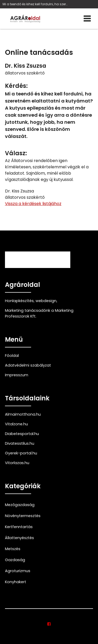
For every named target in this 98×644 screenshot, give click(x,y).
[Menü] (87, 19)
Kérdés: (16, 86)
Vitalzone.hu (16, 424)
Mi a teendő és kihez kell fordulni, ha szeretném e (35, 4)
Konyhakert (16, 582)
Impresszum (17, 375)
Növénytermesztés (23, 516)
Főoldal (12, 356)
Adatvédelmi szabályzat (28, 365)
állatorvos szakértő (25, 73)
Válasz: (16, 153)
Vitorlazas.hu (17, 463)
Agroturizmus (18, 571)
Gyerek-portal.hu (21, 453)
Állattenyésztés (19, 538)
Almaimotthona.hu (23, 414)
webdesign (46, 301)
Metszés (13, 549)
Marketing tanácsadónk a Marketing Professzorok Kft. (39, 313)
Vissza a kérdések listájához (33, 204)
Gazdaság (15, 560)
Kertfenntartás (19, 527)
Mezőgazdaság (20, 505)
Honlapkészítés (19, 301)
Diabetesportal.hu (22, 434)
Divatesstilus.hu (20, 443)
